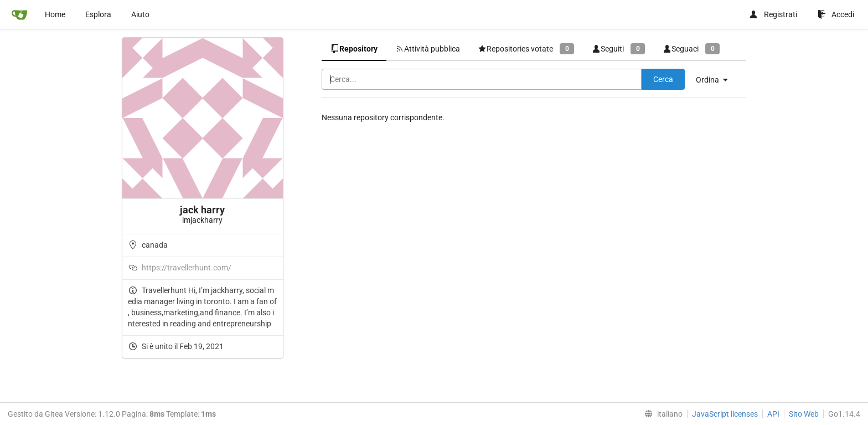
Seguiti (618, 48)
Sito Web (804, 414)
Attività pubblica (428, 49)
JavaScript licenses (725, 414)
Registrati (773, 14)
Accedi (836, 14)
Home (55, 14)
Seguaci (691, 48)
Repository (354, 49)
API (773, 414)
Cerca (663, 79)
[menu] (716, 80)
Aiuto (140, 14)
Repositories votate (526, 48)
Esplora (98, 14)
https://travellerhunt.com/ (187, 268)
